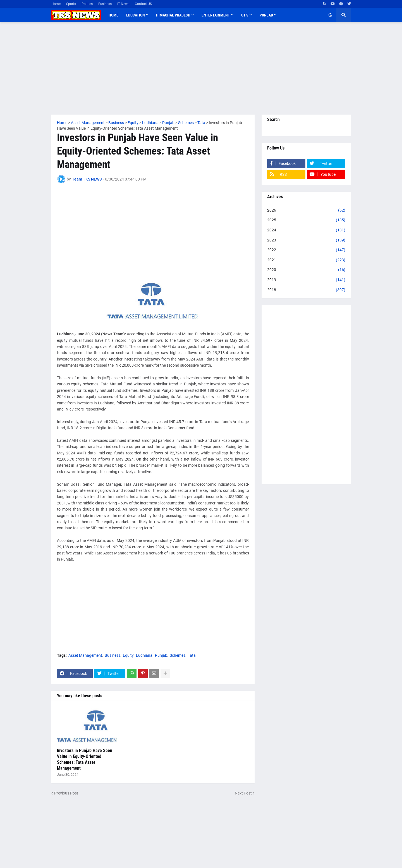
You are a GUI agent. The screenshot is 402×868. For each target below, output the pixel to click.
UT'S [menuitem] (245, 15)
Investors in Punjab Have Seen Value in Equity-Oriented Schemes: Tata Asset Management (85, 759)
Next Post (243, 793)
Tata (192, 655)
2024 (306, 230)
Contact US (143, 4)
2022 (306, 250)
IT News (123, 4)
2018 (306, 290)
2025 (306, 220)
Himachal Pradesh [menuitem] (173, 15)
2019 (306, 280)
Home (56, 4)
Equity (128, 655)
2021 (306, 260)
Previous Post (66, 793)
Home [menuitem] (113, 15)
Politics (87, 4)
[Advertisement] (201, 68)
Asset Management (85, 655)
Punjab (161, 655)
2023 (306, 240)
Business (105, 4)
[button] (330, 15)
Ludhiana (144, 655)
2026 (306, 210)
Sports (71, 4)
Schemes (178, 655)
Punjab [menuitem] (266, 15)
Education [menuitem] (136, 15)
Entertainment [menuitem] (216, 15)
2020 (306, 270)
